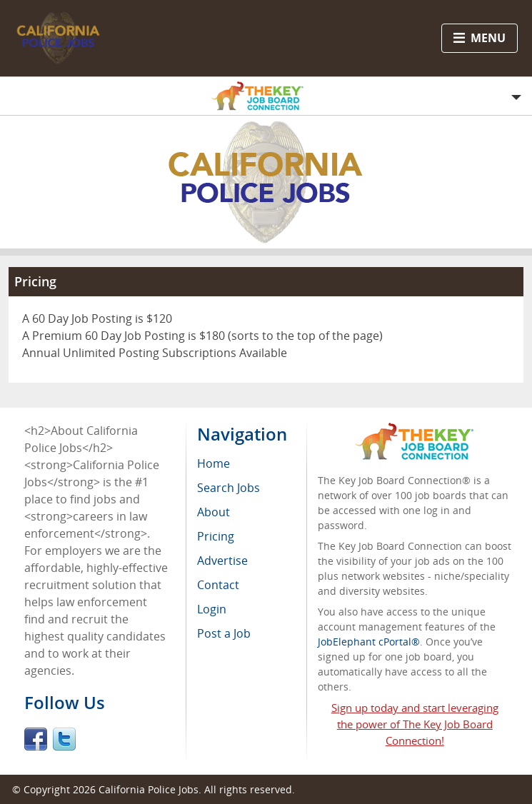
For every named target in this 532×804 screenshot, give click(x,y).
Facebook (36, 739)
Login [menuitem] (212, 609)
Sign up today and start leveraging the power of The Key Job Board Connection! (415, 724)
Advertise (222, 561)
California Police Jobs (149, 789)
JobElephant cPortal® (369, 642)
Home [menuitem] (214, 463)
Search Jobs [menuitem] (229, 488)
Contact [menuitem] (218, 585)
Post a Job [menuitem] (224, 633)
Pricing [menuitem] (216, 536)
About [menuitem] (214, 512)
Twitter (64, 739)
